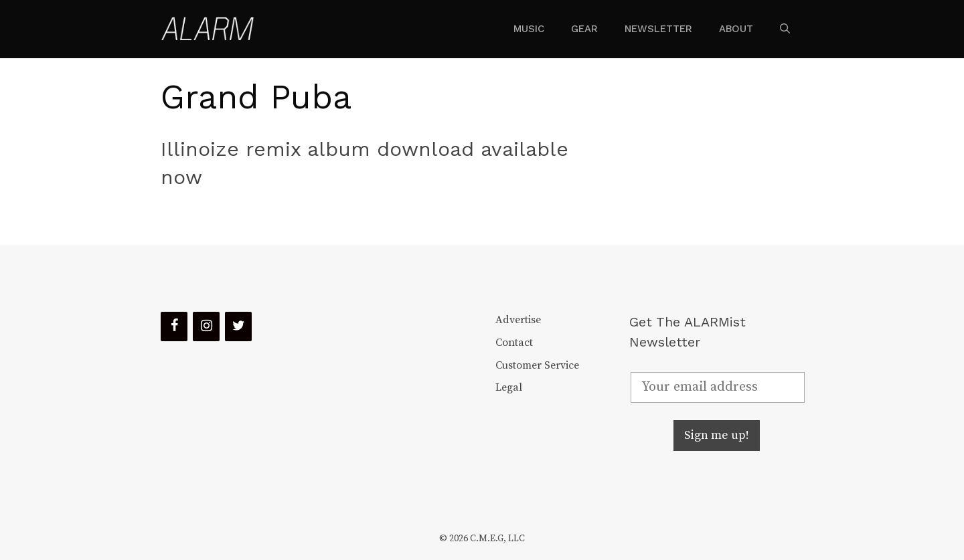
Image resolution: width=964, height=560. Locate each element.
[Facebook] (174, 326)
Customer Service (537, 365)
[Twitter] (238, 326)
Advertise (518, 320)
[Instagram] (206, 326)
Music (529, 29)
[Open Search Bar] (785, 29)
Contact (514, 343)
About (736, 29)
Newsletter (658, 29)
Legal (509, 387)
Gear (584, 29)
